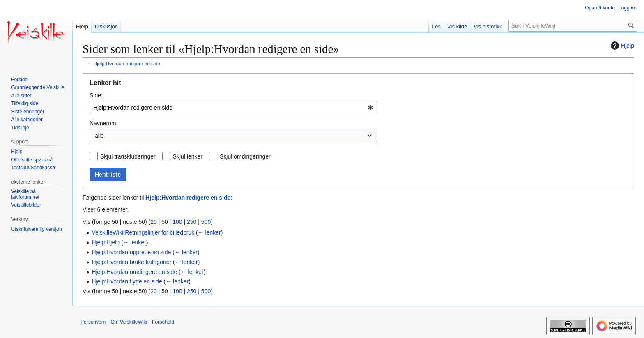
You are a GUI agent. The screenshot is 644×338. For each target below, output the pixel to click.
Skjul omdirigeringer (245, 156)
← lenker (209, 232)
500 (206, 222)
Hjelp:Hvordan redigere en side (127, 63)
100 (177, 222)
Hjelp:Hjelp (106, 242)
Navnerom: (103, 123)
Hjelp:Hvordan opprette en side (131, 252)
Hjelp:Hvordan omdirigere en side (134, 272)
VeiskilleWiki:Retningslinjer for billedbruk (143, 232)
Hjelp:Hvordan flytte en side (127, 281)
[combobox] (233, 108)
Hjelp (621, 46)
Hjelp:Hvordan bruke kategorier (131, 262)
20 (154, 222)
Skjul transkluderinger (128, 156)
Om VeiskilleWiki (129, 322)
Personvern (93, 322)
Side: (96, 95)
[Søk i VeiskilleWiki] (573, 26)
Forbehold (163, 322)
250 (192, 222)
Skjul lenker (188, 156)
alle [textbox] (99, 136)
